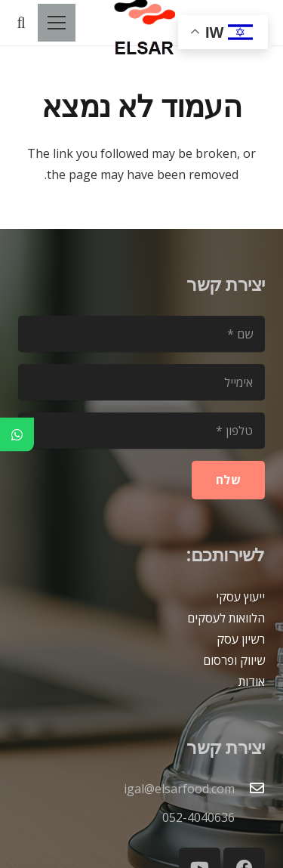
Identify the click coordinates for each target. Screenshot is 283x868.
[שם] (141, 334)
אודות (252, 681)
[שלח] (228, 480)
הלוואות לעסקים (226, 618)
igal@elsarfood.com (179, 789)
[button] (21, 23)
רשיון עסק (241, 639)
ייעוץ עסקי (240, 597)
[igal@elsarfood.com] (250, 789)
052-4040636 (198, 817)
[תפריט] (57, 23)
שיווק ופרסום (234, 660)
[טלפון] (141, 431)
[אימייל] (141, 382)
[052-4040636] (250, 817)
